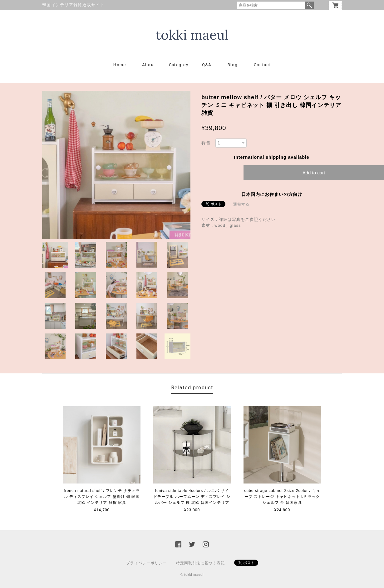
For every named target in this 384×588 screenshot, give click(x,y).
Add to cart (314, 173)
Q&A (207, 65)
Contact (262, 65)
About (149, 65)
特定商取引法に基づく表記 (200, 563)
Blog (233, 65)
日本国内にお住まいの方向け (272, 194)
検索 (309, 5)
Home (120, 65)
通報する (241, 204)
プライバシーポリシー (146, 563)
